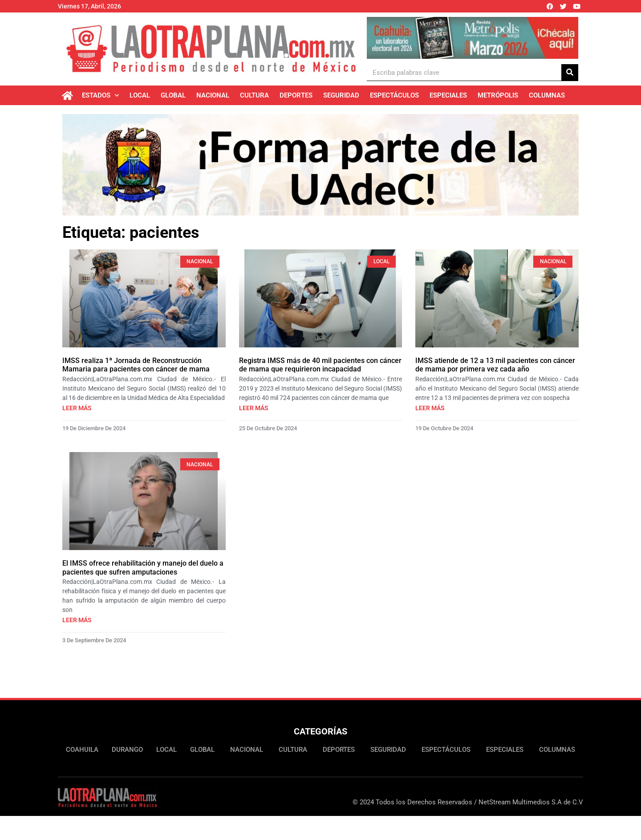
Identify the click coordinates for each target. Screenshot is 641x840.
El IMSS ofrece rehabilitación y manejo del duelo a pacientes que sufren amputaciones (143, 567)
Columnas (547, 95)
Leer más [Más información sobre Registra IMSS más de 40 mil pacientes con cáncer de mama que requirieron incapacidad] (254, 408)
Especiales (448, 95)
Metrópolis (498, 95)
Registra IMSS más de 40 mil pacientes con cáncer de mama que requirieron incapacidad (320, 365)
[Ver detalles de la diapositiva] (473, 38)
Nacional (213, 95)
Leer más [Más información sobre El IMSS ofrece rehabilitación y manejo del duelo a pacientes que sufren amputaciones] (77, 620)
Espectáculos (394, 95)
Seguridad (341, 95)
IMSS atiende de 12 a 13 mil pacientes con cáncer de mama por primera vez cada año (495, 365)
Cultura (254, 95)
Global (173, 95)
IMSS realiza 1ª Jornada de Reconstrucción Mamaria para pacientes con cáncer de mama (136, 365)
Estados (100, 96)
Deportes (296, 95)
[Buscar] (570, 72)
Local (140, 95)
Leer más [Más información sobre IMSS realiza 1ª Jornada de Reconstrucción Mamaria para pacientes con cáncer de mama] (77, 408)
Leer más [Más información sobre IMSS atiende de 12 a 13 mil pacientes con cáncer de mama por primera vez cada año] (430, 408)
